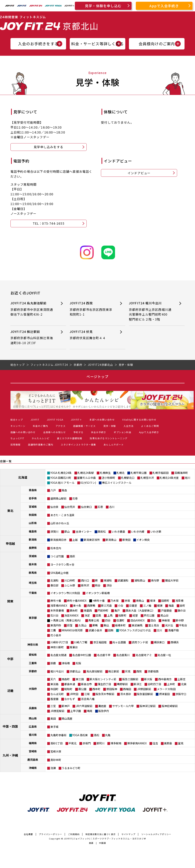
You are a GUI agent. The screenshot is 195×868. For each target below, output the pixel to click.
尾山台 (165, 615)
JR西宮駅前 (57, 711)
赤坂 (127, 601)
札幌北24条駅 (86, 473)
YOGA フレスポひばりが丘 (135, 630)
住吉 (155, 743)
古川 (112, 507)
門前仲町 (103, 610)
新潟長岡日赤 (58, 540)
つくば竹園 (57, 556)
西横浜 (175, 642)
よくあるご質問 (150, 426)
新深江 (138, 684)
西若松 (102, 531)
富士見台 (154, 625)
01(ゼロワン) (88, 483)
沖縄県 (33, 768)
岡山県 (33, 718)
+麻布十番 (99, 601)
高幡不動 (173, 630)
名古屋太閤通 (58, 655)
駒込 (106, 625)
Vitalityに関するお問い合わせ (139, 420)
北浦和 (54, 580)
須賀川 (54, 531)
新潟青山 (111, 540)
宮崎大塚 (56, 751)
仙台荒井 (70, 507)
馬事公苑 (94, 620)
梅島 (171, 605)
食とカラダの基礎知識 (70, 438)
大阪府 (33, 689)
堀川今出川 (57, 671)
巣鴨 (95, 625)
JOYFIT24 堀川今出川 (151, 311)
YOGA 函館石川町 (61, 478)
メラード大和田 (166, 689)
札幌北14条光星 (169, 478)
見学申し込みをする (48, 147)
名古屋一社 (164, 655)
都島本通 (70, 684)
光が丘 (169, 625)
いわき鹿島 (118, 531)
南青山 (140, 601)
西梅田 (127, 689)
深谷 (109, 585)
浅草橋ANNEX (59, 605)
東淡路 (54, 684)
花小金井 (56, 635)
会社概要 (28, 834)
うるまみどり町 (71, 768)
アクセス (61, 426)
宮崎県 (33, 751)
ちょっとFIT (17, 438)
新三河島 (106, 605)
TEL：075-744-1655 (49, 223)
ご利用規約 (74, 834)
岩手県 (33, 498)
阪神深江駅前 (148, 706)
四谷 (108, 620)
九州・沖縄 (10, 755)
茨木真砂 (126, 694)
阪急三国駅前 (130, 679)
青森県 (33, 490)
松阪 (78, 663)
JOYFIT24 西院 (92, 309)
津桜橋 (66, 663)
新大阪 (148, 679)
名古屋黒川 (123, 655)
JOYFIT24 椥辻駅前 (32, 337)
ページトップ (97, 376)
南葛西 (88, 610)
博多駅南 (116, 743)
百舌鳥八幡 (88, 699)
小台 (121, 605)
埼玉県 (33, 583)
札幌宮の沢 (147, 478)
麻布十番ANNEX (77, 601)
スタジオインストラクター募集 (78, 444)
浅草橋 (179, 601)
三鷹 (53, 630)
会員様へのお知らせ (55, 432)
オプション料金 (122, 432)
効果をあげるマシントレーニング (109, 438)
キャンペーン (18, 426)
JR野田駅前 (144, 689)
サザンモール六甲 (123, 706)
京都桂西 (153, 671)
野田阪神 (112, 689)
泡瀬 (53, 768)
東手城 (54, 727)
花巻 (75, 498)
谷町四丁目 (154, 684)
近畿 (10, 691)
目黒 (98, 615)
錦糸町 (74, 610)
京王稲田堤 (100, 642)
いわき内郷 (138, 531)
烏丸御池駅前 (94, 671)
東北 (10, 511)
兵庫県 (33, 708)
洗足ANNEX (71, 615)
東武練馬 (137, 625)
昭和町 (68, 689)
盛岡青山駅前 (58, 498)
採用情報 (16, 444)
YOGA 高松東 (80, 735)
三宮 (53, 706)
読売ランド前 (140, 642)
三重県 (33, 663)
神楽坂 (166, 620)
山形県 (33, 523)
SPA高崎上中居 (60, 573)
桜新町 (122, 615)
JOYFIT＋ (76, 420)
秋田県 (33, 515)
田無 (111, 630)
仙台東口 (86, 507)
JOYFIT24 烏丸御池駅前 (32, 309)
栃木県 (33, 564)
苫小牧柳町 (109, 478)
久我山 (82, 625)
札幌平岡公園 (139, 473)
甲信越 (10, 543)
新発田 (126, 540)
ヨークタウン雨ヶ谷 (62, 564)
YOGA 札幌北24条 (61, 473)
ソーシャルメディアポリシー (156, 834)
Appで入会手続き (164, 6)
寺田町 (54, 689)
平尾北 (73, 743)
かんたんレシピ (41, 438)
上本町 (171, 684)
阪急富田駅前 (145, 694)
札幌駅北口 (128, 478)
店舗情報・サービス (84, 426)
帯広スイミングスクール (117, 483)
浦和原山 (140, 580)
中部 (10, 659)
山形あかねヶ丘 (60, 523)
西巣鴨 (91, 605)
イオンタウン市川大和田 (65, 593)
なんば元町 (57, 694)
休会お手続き (99, 432)
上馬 (110, 615)
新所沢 (85, 585)
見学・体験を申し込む (103, 6)
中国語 (103, 843)
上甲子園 (76, 711)
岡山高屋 (67, 718)
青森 (64, 490)
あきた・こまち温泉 (62, 515)
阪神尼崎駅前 (170, 706)
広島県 (33, 726)
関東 (10, 601)
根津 (153, 601)
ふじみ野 (70, 585)
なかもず (70, 699)
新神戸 (66, 706)
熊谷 (98, 585)
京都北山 (75, 671)
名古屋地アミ (144, 655)
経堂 (135, 615)
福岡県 (33, 743)
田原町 (165, 601)
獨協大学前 (172, 580)
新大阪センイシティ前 (103, 679)
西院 (139, 671)
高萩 (72, 556)
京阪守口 (181, 694)
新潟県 (33, 539)
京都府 (33, 671)
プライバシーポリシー (50, 834)
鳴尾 (90, 711)
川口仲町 (70, 580)
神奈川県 (33, 644)
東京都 (33, 618)
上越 (75, 540)
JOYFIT (35, 420)
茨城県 (33, 556)
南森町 (66, 679)
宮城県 (33, 507)
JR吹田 (74, 694)
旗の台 (182, 610)
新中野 (180, 620)
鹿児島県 (33, 760)
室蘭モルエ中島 (86, 478)
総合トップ (17, 420)
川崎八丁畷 (81, 642)
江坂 (87, 694)
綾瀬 (160, 605)
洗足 (87, 615)
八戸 (53, 490)
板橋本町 (120, 625)
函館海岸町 (181, 473)
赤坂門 (87, 743)
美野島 (168, 743)
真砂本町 (56, 760)
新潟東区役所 (92, 540)
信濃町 (120, 620)
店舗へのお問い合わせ (23, 432)
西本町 (96, 689)
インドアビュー (139, 173)
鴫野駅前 (122, 684)
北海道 (23, 477)
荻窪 (70, 625)
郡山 (67, 531)
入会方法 (129, 426)
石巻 (100, 507)
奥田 (53, 718)
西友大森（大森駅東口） (140, 610)
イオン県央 (143, 540)
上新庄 (181, 679)
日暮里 (133, 605)
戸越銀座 (166, 610)
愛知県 (33, 655)
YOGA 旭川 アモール (62, 483)
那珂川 (101, 743)
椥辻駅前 (114, 671)
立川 (159, 630)
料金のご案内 (40, 426)
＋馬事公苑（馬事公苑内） (66, 620)
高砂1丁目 (57, 743)
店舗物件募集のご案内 (41, 444)
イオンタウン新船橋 (98, 593)
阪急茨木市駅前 (105, 694)
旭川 (188, 478)
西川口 (85, 580)
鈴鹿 (53, 663)
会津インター (84, 531)
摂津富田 (164, 694)
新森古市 (86, 684)
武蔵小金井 (95, 630)
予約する (78, 432)
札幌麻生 (105, 473)
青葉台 (74, 647)
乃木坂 (115, 601)
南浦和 (108, 580)
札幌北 (121, 473)
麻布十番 (56, 601)
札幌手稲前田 (161, 473)
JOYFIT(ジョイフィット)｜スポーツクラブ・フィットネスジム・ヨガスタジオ (105, 839)
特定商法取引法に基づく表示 (101, 834)
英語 (91, 843)
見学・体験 (110, 426)
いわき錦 (156, 531)
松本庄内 (56, 548)
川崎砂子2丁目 (59, 642)
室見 (181, 743)
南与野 (155, 580)
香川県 (33, 735)
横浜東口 (159, 642)
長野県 (33, 548)
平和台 (183, 625)
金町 (182, 605)
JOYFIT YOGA (55, 420)
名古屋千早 (104, 655)
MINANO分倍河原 (72, 630)
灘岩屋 (102, 706)
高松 (97, 735)
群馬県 (33, 573)
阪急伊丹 (104, 711)
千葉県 (33, 593)
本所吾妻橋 (57, 610)
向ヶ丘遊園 (119, 642)
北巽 (184, 684)
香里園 (54, 699)
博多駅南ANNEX (137, 743)
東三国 (80, 679)
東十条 (77, 605)
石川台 (54, 615)
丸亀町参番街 (58, 735)
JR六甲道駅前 (84, 706)
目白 (153, 620)
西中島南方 (165, 679)
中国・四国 (10, 726)
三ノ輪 (147, 605)
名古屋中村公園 (82, 655)
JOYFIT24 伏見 (92, 335)
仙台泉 (54, 507)
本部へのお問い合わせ (102, 420)
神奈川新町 (57, 647)
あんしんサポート (114, 444)
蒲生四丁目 (104, 684)
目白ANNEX (137, 620)
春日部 (54, 585)
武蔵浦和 (123, 580)
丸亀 (108, 735)
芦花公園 (149, 615)
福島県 (33, 531)
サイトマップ (128, 834)
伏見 (128, 671)
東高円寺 (56, 625)
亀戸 (117, 610)
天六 (53, 679)
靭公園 (82, 689)
